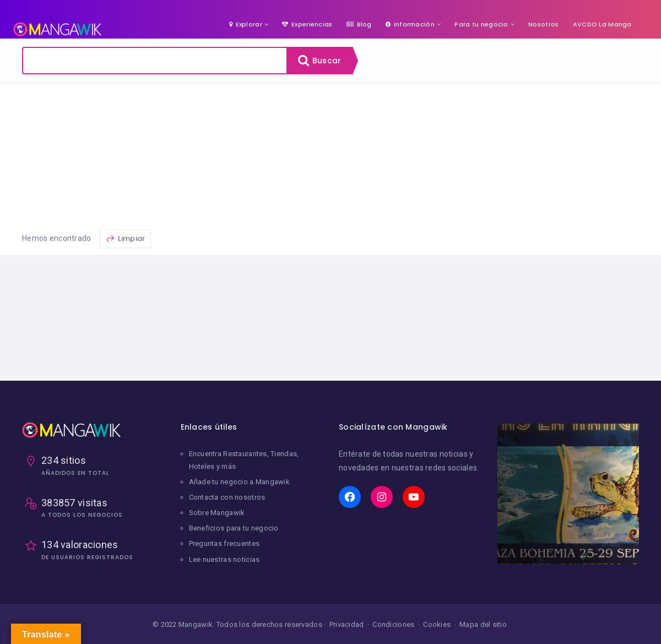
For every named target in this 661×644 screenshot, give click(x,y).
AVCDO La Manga (602, 24)
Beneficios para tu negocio (234, 528)
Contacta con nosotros (227, 497)
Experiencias (307, 24)
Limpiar (125, 265)
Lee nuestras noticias (224, 559)
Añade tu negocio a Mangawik (240, 482)
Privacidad (347, 624)
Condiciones (393, 624)
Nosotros (543, 24)
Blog (359, 24)
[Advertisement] (330, 166)
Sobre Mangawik (217, 513)
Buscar (319, 61)
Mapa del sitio (483, 624)
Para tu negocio (481, 24)
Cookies (437, 624)
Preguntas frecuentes (224, 543)
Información (410, 24)
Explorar (246, 24)
